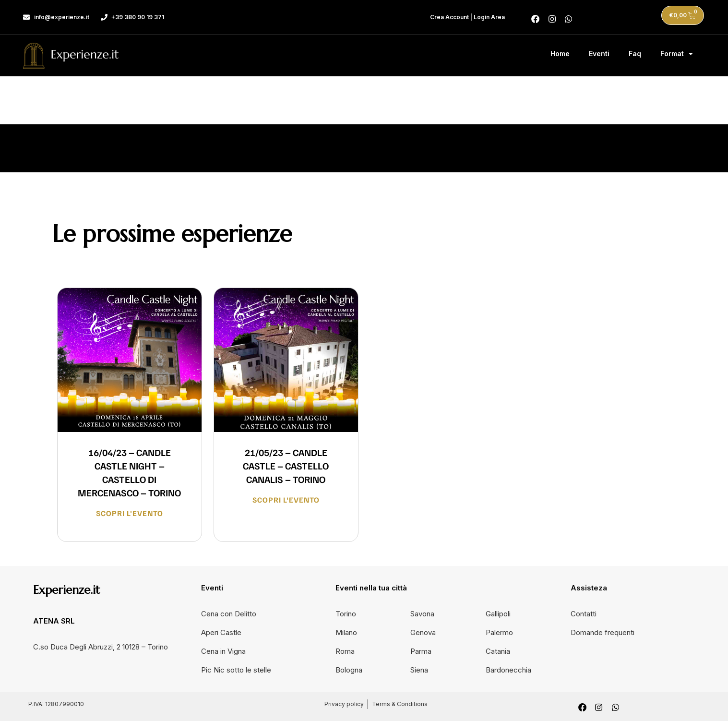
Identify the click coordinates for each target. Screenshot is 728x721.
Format (677, 53)
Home (560, 53)
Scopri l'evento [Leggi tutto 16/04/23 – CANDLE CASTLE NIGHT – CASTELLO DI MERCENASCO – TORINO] (130, 512)
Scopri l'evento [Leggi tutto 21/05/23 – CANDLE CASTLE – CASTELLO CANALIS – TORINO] (286, 498)
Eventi (599, 53)
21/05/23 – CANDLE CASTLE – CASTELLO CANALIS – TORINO (286, 464)
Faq (635, 53)
